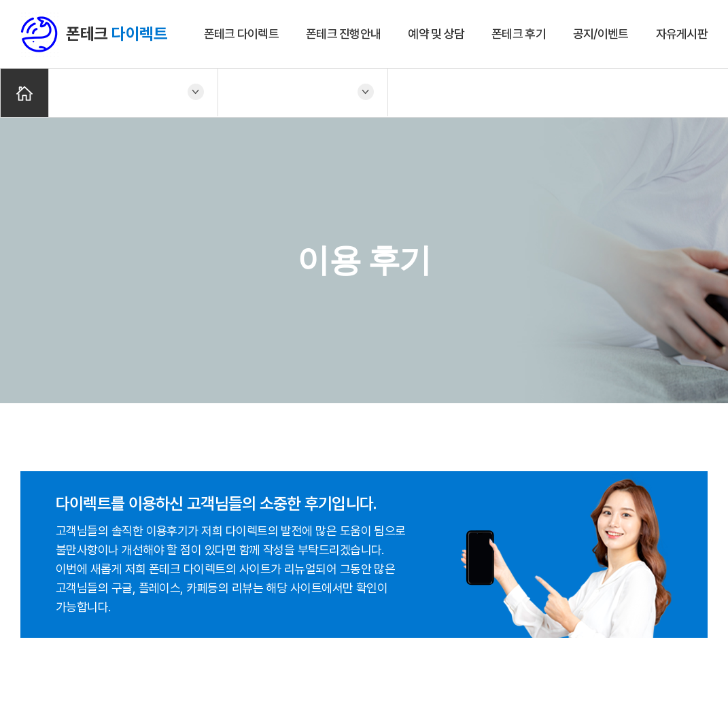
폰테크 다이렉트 (241, 34)
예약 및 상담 (436, 34)
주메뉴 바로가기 (0, 0)
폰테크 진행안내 (343, 34)
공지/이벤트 (601, 34)
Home (24, 93)
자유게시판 (682, 34)
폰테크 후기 (519, 34)
